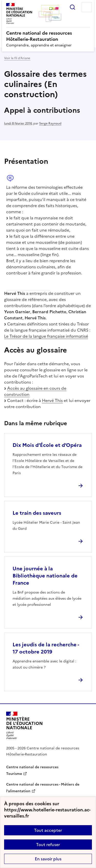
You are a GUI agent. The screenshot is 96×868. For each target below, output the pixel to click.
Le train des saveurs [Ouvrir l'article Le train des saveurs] (37, 513)
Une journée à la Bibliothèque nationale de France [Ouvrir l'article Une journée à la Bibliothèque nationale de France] (45, 576)
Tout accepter (48, 830)
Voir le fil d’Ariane (17, 58)
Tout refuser (48, 845)
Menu (87, 7)
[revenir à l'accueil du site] (48, 36)
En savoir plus (48, 859)
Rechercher (72, 7)
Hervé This (52, 400)
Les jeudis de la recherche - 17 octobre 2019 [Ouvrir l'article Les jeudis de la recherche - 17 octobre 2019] (46, 648)
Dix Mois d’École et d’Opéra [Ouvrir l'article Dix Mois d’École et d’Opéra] (47, 445)
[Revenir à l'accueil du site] (24, 726)
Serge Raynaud (50, 123)
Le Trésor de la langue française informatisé (46, 336)
